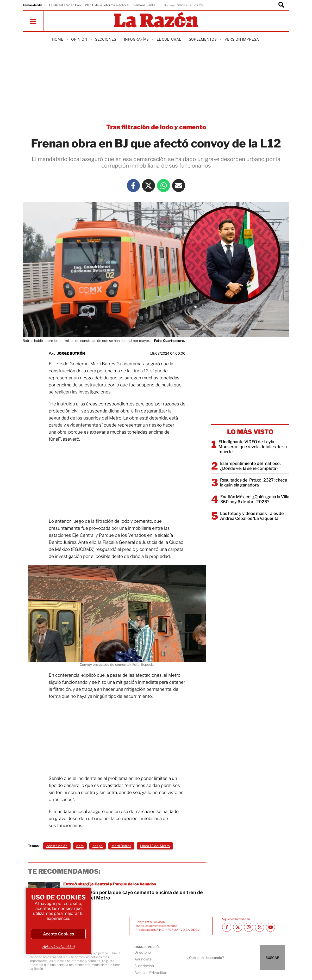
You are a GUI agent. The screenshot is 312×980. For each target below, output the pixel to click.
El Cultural (169, 39)
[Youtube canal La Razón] (270, 927)
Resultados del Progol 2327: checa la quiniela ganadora (254, 483)
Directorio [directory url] (143, 952)
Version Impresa (242, 39)
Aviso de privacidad (58, 947)
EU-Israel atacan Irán (65, 5)
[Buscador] (281, 5)
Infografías (136, 39)
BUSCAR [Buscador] (272, 958)
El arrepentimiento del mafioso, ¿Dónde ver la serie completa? (250, 466)
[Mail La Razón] (179, 186)
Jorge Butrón (71, 353)
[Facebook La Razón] (133, 186)
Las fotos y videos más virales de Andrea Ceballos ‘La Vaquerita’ (252, 516)
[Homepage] (156, 20)
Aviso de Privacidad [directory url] (151, 973)
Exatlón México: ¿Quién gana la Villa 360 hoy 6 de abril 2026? (255, 499)
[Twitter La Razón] (148, 186)
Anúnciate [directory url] (143, 959)
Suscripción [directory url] (144, 966)
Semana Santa (144, 5)
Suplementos (203, 39)
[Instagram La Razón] (249, 927)
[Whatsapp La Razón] (164, 186)
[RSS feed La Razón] (260, 927)
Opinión (79, 39)
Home (58, 39)
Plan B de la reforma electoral (107, 5)
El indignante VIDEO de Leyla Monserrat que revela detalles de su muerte (253, 447)
